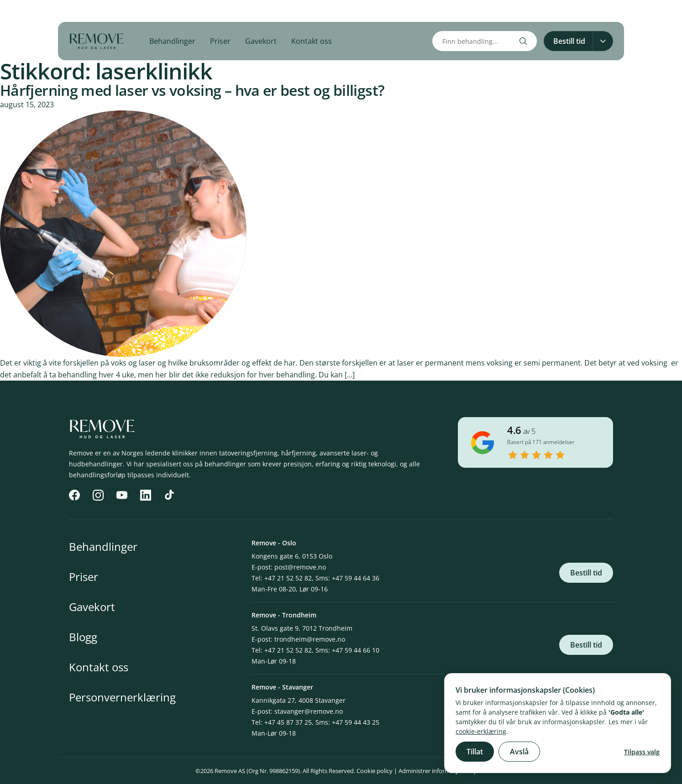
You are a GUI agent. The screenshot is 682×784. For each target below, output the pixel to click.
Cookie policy (375, 771)
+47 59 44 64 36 (356, 578)
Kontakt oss (312, 41)
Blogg (83, 637)
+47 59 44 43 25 (356, 722)
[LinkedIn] (133, 11)
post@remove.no (300, 567)
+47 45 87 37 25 (288, 722)
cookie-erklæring (481, 731)
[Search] (523, 41)
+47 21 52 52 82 (288, 578)
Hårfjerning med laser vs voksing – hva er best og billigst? (192, 90)
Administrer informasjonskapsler (443, 771)
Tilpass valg (642, 752)
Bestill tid (586, 573)
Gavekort (261, 41)
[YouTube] (113, 11)
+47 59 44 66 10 (356, 650)
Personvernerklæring (122, 697)
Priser (220, 41)
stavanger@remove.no (309, 711)
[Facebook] (73, 11)
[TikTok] (153, 11)
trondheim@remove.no (310, 639)
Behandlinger (172, 41)
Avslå (519, 752)
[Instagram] (93, 11)
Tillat (475, 752)
